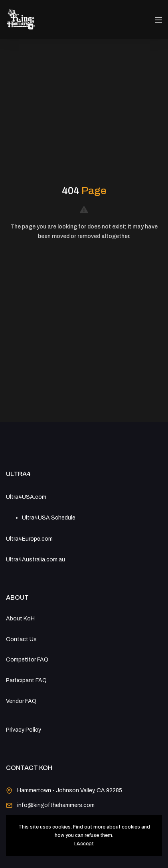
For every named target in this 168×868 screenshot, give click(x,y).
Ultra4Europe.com (29, 539)
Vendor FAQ (21, 701)
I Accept (84, 844)
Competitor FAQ (27, 660)
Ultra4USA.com (26, 497)
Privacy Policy (24, 730)
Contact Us (21, 639)
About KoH (20, 619)
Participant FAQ (26, 680)
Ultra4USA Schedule (49, 518)
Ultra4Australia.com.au (36, 560)
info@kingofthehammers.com (56, 805)
